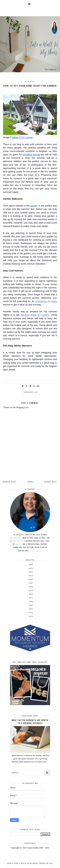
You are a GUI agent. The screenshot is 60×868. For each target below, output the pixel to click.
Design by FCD (46, 863)
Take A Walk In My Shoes (26, 863)
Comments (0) (31, 392)
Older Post (51, 482)
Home (30, 482)
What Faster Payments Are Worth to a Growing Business (30, 722)
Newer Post (10, 482)
